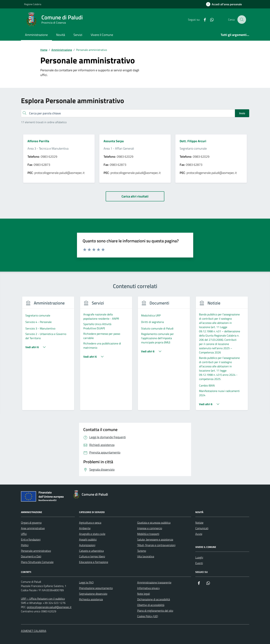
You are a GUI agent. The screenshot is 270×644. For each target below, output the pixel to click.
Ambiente (85, 528)
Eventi (199, 563)
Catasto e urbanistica (91, 551)
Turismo (142, 551)
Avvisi (199, 534)
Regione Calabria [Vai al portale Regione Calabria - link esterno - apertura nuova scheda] (33, 4)
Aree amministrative (33, 528)
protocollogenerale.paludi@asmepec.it (49, 607)
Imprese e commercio (150, 528)
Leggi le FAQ (86, 582)
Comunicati (202, 528)
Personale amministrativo (36, 551)
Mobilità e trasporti (148, 534)
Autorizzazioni (87, 545)
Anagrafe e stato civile (92, 534)
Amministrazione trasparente (154, 582)
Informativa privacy (148, 588)
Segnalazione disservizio (93, 594)
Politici (25, 545)
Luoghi (199, 557)
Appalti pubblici (88, 539)
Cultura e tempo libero (92, 556)
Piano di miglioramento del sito (155, 611)
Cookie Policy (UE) (148, 616)
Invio (242, 113)
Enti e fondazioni (31, 539)
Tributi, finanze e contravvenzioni (156, 545)
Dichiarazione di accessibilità (154, 599)
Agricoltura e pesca (90, 523)
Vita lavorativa (146, 556)
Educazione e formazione (94, 562)
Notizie (199, 523)
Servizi (78, 35)
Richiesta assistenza (91, 599)
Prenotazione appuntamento (96, 588)
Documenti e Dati (31, 556)
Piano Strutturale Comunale (37, 562)
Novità (61, 35)
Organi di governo (31, 523)
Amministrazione (36, 35)
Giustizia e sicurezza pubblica (154, 523)
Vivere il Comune (102, 35)
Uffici (24, 534)
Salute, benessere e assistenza (155, 539)
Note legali (144, 594)
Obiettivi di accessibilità (151, 605)
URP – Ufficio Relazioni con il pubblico (43, 599)
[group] (48, 356)
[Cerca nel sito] (242, 20)
